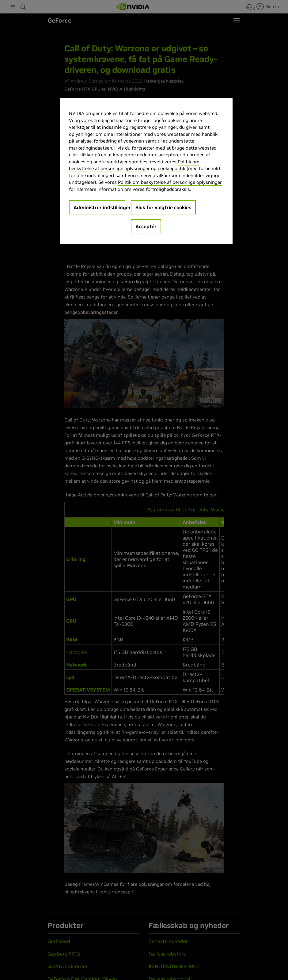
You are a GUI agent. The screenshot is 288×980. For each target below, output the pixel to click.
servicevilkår (154, 175)
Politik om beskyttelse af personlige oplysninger (170, 182)
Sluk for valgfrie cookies (163, 207)
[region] (146, 171)
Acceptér (146, 226)
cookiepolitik (172, 168)
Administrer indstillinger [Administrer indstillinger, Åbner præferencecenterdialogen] (99, 207)
